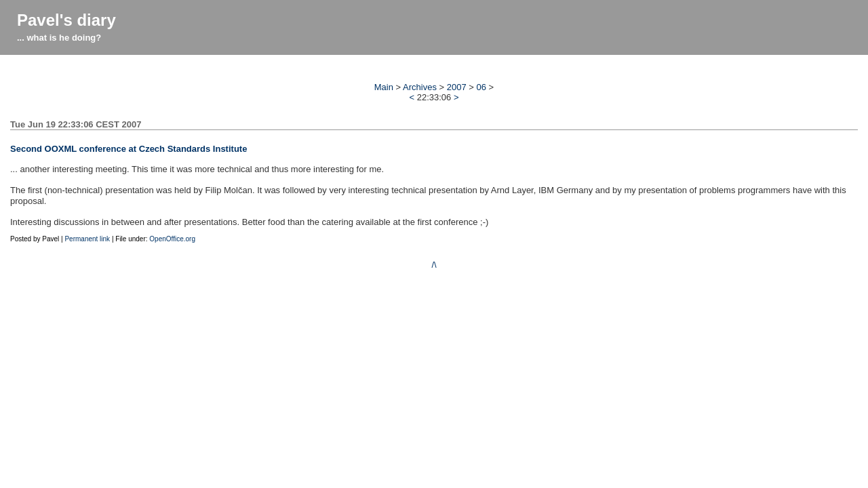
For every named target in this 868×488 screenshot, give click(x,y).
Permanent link (87, 239)
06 (481, 87)
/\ (434, 265)
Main (384, 87)
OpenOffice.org (172, 239)
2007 (457, 87)
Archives (420, 87)
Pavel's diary (66, 20)
